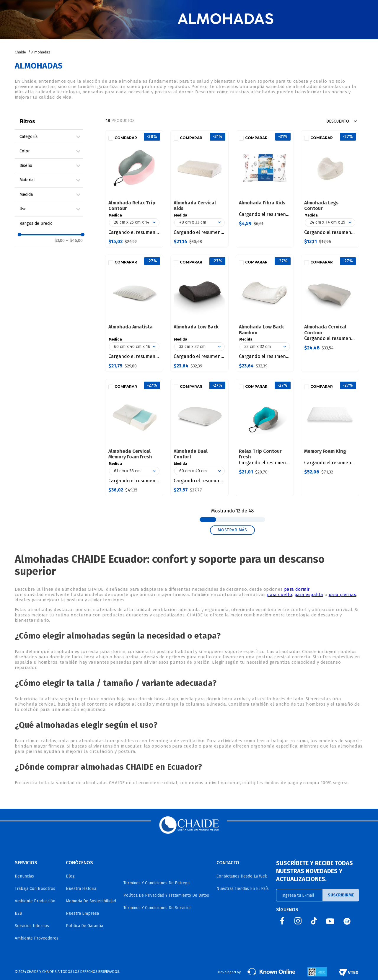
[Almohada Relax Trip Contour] (134, 189)
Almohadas (41, 52)
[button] (51, 137)
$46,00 (74, 241)
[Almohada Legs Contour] (330, 189)
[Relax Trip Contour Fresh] (265, 438)
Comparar (126, 138)
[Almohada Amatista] (134, 313)
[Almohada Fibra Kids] (265, 189)
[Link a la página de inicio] (21, 52)
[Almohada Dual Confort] (199, 438)
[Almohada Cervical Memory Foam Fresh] (134, 438)
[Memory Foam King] (330, 438)
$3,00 (60, 241)
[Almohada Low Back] (199, 313)
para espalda (309, 595)
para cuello (280, 595)
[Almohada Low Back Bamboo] (265, 313)
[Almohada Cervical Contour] (330, 313)
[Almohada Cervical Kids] (199, 189)
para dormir (297, 589)
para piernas (342, 595)
